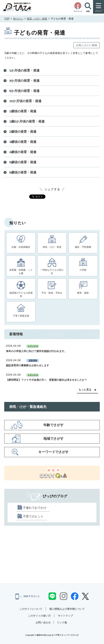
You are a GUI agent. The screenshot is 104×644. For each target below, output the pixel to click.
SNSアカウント (28, 596)
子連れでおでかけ (35, 508)
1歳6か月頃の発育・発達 (27, 121)
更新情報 (33, 360)
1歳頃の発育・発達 (23, 111)
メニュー (99, 11)
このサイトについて (31, 609)
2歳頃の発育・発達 (23, 132)
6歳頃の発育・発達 (23, 172)
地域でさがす (53, 439)
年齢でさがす (53, 425)
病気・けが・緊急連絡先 (28, 407)
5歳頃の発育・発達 (23, 162)
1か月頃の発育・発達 (24, 70)
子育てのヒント (33, 516)
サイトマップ (65, 616)
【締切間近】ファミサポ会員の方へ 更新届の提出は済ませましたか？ (47, 380)
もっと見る (85, 390)
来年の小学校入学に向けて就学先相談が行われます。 (36, 351)
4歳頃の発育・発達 (23, 152)
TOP (7, 19)
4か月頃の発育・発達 (24, 81)
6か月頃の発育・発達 (24, 91)
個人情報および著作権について (67, 609)
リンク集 (62, 623)
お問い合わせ (43, 623)
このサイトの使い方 (39, 616)
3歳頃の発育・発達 (23, 142)
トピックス (33, 346)
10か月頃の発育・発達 (25, 101)
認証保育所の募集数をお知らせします (27, 365)
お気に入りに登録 (87, 45)
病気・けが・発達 (37, 19)
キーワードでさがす (53, 452)
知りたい (18, 19)
